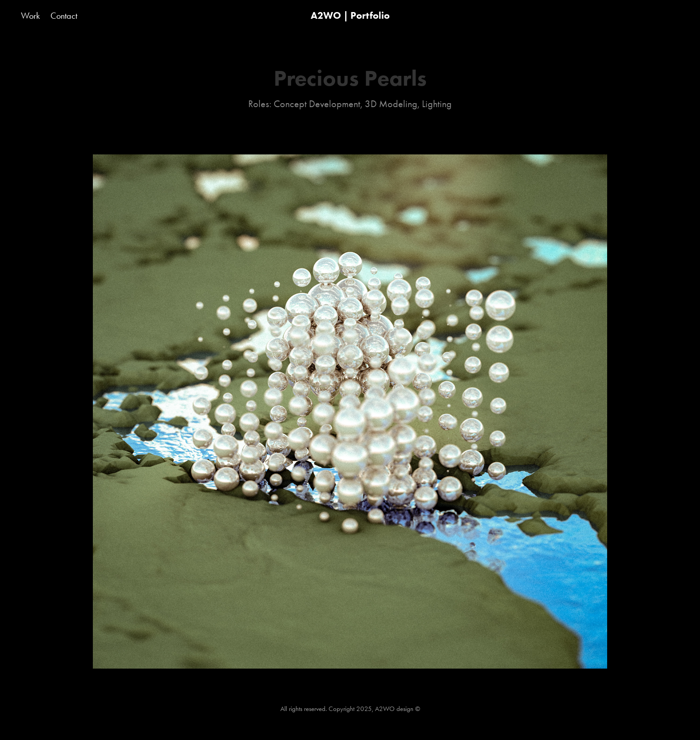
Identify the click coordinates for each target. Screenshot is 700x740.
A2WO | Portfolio (350, 15)
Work (30, 16)
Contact (64, 16)
